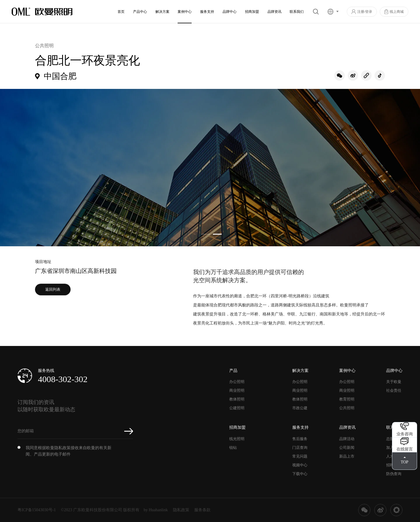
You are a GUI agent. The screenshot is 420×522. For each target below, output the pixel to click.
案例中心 (185, 12)
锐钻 (233, 448)
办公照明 (237, 382)
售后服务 (300, 439)
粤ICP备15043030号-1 (37, 510)
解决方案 (162, 12)
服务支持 (207, 12)
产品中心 (140, 12)
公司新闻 (347, 448)
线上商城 (397, 12)
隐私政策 (181, 510)
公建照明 (237, 408)
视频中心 (300, 465)
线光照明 (237, 439)
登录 (369, 12)
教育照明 (347, 399)
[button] (206, 234)
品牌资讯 (274, 12)
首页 (121, 12)
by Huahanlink (156, 510)
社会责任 (394, 390)
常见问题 (300, 456)
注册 (361, 12)
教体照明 (237, 399)
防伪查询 (394, 474)
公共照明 (347, 408)
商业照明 (237, 390)
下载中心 (300, 474)
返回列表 (53, 294)
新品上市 (347, 456)
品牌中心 (230, 12)
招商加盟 (252, 12)
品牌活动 (347, 439)
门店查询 (300, 448)
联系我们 (297, 12)
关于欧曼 (394, 382)
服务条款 (202, 510)
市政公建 (300, 408)
